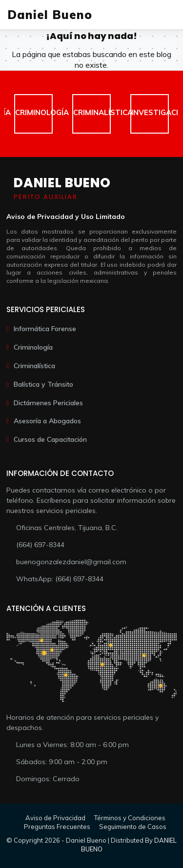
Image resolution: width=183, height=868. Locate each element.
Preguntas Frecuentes (57, 827)
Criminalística (34, 366)
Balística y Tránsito (43, 384)
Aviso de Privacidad (55, 818)
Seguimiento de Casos (133, 827)
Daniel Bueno (50, 15)
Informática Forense (45, 329)
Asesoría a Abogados (47, 421)
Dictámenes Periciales (48, 403)
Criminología (33, 347)
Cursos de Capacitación (50, 439)
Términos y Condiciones (130, 818)
